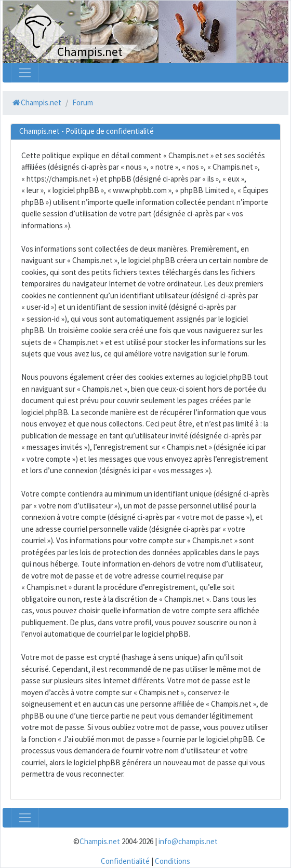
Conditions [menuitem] (173, 861)
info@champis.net (188, 841)
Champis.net (100, 841)
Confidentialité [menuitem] (125, 861)
